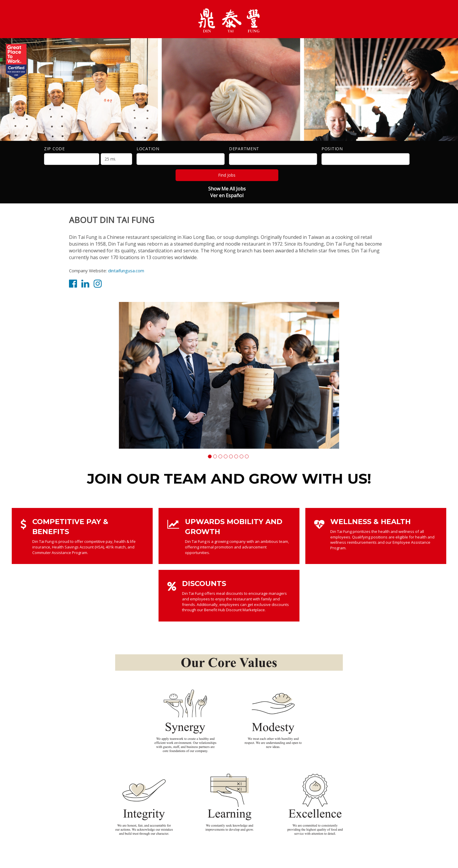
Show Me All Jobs (227, 189)
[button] (210, 456)
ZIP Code (54, 149)
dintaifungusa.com (126, 271)
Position (332, 149)
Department (244, 149)
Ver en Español (227, 195)
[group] (229, 375)
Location (148, 149)
